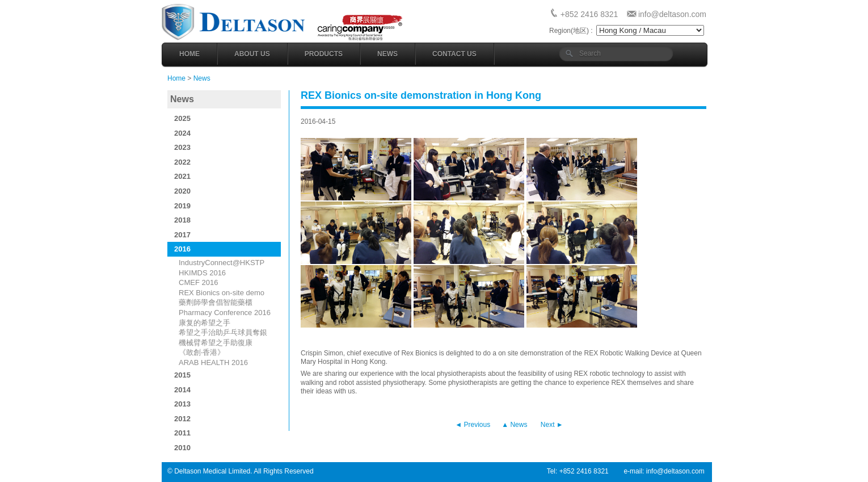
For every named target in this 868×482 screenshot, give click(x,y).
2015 (182, 375)
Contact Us (454, 54)
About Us (252, 54)
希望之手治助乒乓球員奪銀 (223, 332)
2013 (182, 404)
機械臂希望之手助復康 (216, 343)
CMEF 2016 (198, 282)
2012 (182, 419)
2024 (182, 133)
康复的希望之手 (205, 323)
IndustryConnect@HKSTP (222, 263)
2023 (182, 147)
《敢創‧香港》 (202, 352)
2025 (182, 118)
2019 (182, 206)
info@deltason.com (672, 14)
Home (189, 54)
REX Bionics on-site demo (222, 293)
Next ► (552, 425)
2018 (182, 220)
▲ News (514, 425)
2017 (182, 235)
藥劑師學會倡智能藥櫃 (216, 302)
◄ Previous (473, 425)
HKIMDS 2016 (202, 273)
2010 (182, 448)
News (387, 54)
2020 (182, 191)
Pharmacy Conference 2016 (225, 313)
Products (324, 54)
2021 (182, 176)
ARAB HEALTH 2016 (213, 362)
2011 (182, 433)
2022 (182, 162)
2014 (182, 390)
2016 (182, 249)
